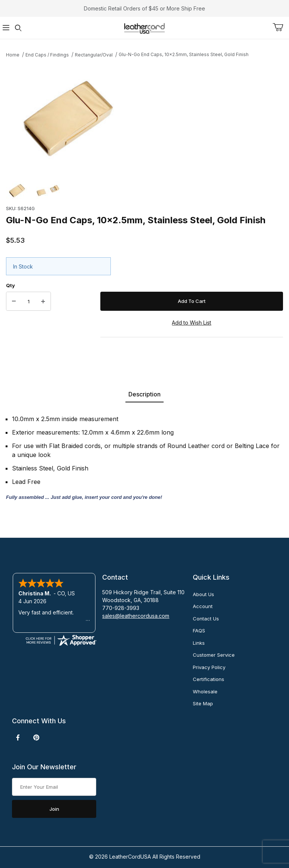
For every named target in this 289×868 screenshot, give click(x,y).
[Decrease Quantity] (14, 301)
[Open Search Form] (18, 28)
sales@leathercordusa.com (136, 616)
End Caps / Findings (47, 55)
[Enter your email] (54, 787)
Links (199, 643)
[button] (18, 191)
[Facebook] (18, 737)
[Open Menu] (6, 28)
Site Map (203, 703)
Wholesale (205, 691)
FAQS (199, 631)
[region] (144, 191)
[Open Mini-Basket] (281, 27)
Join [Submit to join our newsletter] (54, 809)
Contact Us (206, 619)
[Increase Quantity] (43, 301)
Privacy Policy (209, 667)
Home (13, 55)
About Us (203, 594)
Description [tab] (144, 394)
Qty (10, 285)
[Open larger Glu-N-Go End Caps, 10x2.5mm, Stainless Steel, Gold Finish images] (144, 117)
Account (203, 606)
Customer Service (214, 655)
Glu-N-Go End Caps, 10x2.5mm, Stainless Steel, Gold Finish (184, 54)
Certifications (209, 679)
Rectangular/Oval (94, 55)
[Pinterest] (36, 737)
